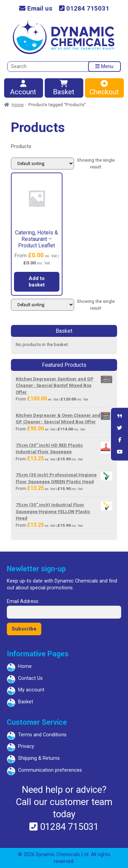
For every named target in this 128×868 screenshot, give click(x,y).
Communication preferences (50, 770)
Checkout (104, 88)
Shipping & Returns (39, 758)
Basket (64, 88)
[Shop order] (42, 163)
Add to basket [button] (37, 282)
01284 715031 (84, 9)
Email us (36, 9)
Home (18, 105)
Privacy (26, 746)
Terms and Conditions (42, 735)
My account (31, 690)
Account (23, 88)
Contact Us (30, 678)
